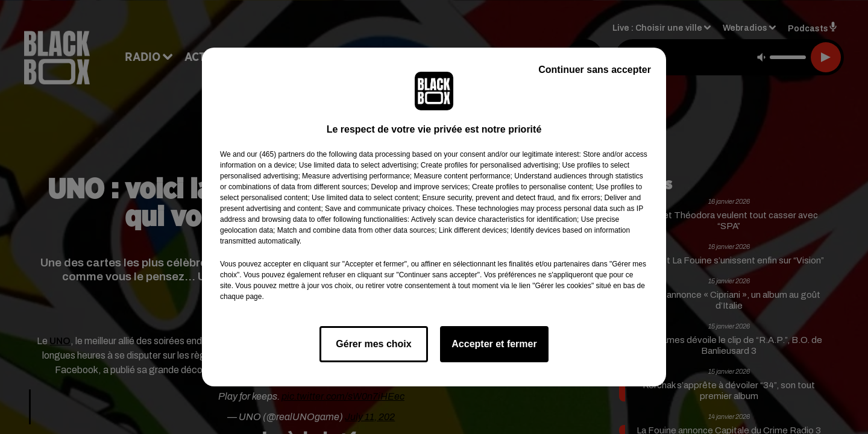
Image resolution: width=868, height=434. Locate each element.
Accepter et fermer (494, 344)
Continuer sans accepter (595, 70)
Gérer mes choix (373, 344)
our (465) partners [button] (275, 154)
